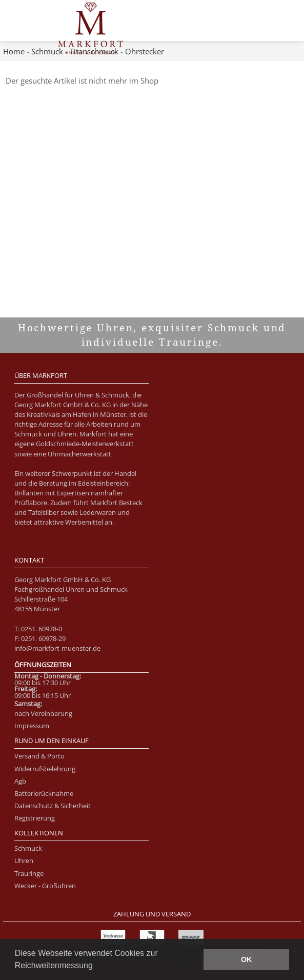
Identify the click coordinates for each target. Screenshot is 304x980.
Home (14, 51)
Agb (20, 781)
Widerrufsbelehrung (45, 769)
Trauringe (29, 873)
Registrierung (35, 818)
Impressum (32, 726)
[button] (96, 967)
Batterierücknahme (44, 793)
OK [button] (247, 959)
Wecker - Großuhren (45, 886)
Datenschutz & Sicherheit (53, 806)
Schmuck (47, 51)
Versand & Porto (39, 756)
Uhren (24, 861)
